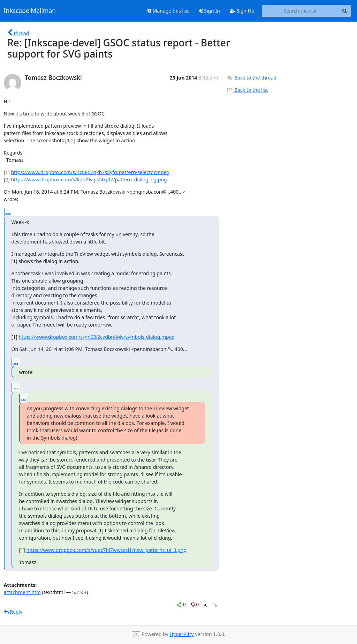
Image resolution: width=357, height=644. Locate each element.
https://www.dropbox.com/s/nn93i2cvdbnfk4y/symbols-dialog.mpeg (97, 337)
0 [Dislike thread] (195, 604)
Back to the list (247, 90)
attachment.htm (22, 592)
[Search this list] (300, 11)
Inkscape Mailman (30, 11)
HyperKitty (181, 634)
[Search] (345, 11)
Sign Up (242, 11)
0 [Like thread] (182, 604)
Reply (13, 612)
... (8, 212)
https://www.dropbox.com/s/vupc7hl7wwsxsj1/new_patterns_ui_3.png (106, 550)
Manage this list (168, 11)
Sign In (209, 11)
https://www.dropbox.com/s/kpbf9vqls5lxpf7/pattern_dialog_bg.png (89, 179)
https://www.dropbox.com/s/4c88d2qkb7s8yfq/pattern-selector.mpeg (90, 172)
